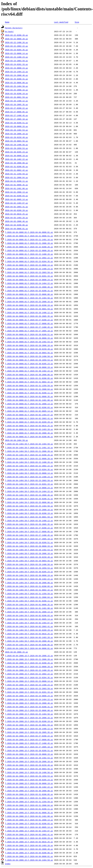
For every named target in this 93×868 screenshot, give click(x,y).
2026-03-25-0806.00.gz (16, 83)
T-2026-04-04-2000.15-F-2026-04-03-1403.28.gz (29, 845)
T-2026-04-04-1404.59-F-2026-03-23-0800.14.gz (29, 473)
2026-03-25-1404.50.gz (16, 86)
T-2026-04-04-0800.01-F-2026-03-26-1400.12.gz (29, 312)
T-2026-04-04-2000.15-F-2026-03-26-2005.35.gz (29, 732)
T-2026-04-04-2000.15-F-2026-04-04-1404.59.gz (29, 860)
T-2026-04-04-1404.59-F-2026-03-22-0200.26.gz (29, 455)
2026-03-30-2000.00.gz (16, 163)
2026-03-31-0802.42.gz (16, 170)
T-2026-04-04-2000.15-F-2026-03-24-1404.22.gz (29, 699)
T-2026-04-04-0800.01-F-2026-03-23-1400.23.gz (29, 269)
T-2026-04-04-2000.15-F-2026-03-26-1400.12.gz (29, 729)
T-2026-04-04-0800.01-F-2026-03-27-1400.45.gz (29, 327)
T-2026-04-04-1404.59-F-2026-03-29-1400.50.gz (29, 564)
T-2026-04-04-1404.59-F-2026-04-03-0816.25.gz (29, 634)
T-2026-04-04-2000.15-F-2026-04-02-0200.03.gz (29, 823)
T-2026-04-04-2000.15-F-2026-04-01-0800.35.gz (29, 813)
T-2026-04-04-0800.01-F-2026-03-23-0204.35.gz (29, 261)
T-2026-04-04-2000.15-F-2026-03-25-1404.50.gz (29, 714)
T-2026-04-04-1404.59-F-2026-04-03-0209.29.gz (29, 630)
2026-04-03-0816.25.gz (16, 214)
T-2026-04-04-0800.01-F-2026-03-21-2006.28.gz (29, 243)
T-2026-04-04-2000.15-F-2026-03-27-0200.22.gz (29, 736)
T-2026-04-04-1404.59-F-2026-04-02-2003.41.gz (29, 626)
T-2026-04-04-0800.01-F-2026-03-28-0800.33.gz (29, 338)
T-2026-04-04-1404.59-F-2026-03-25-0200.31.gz (29, 499)
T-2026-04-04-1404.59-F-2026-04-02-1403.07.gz (29, 623)
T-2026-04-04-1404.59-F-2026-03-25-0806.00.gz (29, 502)
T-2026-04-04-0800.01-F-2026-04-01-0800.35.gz (29, 396)
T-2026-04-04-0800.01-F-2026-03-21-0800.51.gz (29, 236)
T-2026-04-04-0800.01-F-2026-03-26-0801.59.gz (29, 309)
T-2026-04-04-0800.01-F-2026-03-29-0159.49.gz (29, 349)
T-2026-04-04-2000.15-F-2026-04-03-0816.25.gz (29, 842)
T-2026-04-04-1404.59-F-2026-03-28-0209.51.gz (29, 542)
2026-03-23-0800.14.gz (16, 53)
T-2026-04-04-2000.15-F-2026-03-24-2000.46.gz (29, 703)
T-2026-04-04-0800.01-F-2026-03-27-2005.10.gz (29, 331)
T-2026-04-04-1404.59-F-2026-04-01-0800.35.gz (29, 604)
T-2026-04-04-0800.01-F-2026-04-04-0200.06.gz (29, 437)
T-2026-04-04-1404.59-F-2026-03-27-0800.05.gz (29, 531)
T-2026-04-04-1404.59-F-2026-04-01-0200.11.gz (29, 601)
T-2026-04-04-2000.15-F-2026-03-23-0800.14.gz (29, 681)
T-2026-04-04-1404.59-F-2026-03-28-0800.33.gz (29, 546)
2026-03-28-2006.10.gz (16, 134)
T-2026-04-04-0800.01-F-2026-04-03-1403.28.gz (29, 429)
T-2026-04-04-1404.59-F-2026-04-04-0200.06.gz (29, 645)
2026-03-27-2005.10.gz (16, 119)
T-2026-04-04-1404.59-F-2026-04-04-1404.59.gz (29, 444)
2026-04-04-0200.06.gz (16, 225)
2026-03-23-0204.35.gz (16, 50)
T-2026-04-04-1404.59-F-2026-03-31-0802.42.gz (29, 590)
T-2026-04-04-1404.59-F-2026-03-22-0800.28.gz (29, 458)
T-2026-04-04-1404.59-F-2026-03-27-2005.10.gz (29, 539)
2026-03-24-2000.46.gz (16, 75)
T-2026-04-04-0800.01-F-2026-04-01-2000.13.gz (29, 404)
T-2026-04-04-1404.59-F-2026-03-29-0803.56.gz (29, 561)
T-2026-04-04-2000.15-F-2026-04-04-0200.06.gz (29, 853)
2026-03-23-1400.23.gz (16, 57)
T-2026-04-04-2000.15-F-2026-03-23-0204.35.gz (29, 677)
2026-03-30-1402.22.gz (16, 159)
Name (7, 22)
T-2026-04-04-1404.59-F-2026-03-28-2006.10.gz (29, 553)
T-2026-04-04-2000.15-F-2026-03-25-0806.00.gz (29, 710)
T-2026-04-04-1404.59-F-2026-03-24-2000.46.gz (29, 495)
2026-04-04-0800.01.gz (16, 229)
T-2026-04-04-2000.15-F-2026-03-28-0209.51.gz (29, 750)
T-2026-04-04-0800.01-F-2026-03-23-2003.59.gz (29, 272)
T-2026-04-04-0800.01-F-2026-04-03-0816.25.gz (29, 426)
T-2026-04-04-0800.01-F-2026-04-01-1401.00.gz (29, 400)
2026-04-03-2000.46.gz (16, 221)
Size (77, 22)
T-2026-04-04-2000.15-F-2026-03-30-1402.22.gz (29, 787)
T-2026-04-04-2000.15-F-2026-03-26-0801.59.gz (29, 725)
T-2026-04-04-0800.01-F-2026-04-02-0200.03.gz (29, 407)
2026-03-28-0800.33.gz (16, 126)
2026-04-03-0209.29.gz (16, 210)
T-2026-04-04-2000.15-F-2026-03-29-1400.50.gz (29, 772)
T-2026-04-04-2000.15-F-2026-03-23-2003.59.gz (29, 688)
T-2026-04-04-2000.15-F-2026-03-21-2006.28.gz (29, 659)
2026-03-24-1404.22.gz (16, 72)
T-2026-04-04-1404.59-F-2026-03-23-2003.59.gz (29, 480)
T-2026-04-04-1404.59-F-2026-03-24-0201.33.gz (29, 484)
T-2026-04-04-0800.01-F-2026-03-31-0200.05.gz (29, 378)
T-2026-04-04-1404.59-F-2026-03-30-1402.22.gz (29, 579)
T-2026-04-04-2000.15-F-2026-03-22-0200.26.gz (29, 663)
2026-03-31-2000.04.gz (16, 177)
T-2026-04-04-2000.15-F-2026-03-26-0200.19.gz (29, 721)
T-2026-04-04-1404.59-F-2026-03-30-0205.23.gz (29, 572)
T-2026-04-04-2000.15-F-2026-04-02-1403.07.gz (29, 831)
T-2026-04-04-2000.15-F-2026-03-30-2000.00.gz (29, 791)
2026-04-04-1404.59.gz (16, 440)
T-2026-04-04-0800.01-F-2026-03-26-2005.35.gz (29, 316)
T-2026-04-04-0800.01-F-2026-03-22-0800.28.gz (29, 250)
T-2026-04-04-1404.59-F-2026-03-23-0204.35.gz (29, 469)
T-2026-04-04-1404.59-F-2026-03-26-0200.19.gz (29, 513)
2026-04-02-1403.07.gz (16, 203)
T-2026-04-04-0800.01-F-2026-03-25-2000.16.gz (29, 302)
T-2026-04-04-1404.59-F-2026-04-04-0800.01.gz (29, 648)
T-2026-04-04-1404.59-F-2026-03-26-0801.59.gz (29, 517)
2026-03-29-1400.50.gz (16, 145)
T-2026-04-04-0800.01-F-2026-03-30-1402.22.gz (29, 371)
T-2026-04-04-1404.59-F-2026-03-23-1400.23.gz (29, 477)
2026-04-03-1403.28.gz (16, 218)
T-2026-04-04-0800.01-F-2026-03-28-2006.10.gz (29, 345)
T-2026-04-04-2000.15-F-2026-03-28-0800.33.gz (29, 754)
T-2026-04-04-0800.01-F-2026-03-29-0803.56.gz (29, 353)
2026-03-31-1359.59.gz (16, 174)
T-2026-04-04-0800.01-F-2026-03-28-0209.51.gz (29, 334)
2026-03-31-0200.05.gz (16, 166)
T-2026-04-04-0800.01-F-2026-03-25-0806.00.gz (29, 294)
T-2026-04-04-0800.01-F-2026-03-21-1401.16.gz (29, 239)
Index (8, 864)
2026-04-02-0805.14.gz (16, 199)
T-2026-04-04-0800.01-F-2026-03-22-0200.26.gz (29, 247)
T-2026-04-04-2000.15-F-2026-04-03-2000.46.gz (29, 849)
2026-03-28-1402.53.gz (16, 130)
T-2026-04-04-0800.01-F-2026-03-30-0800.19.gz (29, 367)
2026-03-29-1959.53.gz (16, 148)
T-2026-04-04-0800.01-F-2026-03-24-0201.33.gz (29, 276)
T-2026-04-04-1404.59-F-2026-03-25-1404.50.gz (29, 506)
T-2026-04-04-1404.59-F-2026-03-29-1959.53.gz (29, 568)
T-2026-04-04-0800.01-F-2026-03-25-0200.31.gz (29, 291)
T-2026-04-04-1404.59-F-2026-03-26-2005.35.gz (29, 524)
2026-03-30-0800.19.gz (16, 156)
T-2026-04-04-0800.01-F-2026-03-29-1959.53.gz (29, 360)
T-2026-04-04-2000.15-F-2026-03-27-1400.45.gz (29, 743)
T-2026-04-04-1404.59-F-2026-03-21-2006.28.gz (29, 451)
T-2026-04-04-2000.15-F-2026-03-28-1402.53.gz (29, 758)
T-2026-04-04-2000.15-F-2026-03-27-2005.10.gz (29, 747)
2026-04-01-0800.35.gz (16, 185)
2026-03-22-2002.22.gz (16, 46)
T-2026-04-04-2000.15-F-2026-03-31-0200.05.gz (29, 794)
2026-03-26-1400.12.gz (16, 101)
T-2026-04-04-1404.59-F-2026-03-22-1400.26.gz (29, 462)
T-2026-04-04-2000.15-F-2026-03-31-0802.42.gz (29, 798)
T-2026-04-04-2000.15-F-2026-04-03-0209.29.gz (29, 838)
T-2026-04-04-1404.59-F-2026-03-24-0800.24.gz (29, 488)
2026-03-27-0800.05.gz (16, 112)
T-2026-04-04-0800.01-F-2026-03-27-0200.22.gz (29, 320)
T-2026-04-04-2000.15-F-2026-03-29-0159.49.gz (29, 765)
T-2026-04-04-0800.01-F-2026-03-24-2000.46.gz (29, 287)
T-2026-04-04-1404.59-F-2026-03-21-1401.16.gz (29, 448)
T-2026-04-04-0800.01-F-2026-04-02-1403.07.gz (29, 415)
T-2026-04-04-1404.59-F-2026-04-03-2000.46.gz (29, 641)
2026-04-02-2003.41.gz (16, 207)
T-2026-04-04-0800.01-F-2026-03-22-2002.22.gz (29, 258)
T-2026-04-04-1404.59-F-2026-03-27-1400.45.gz (29, 535)
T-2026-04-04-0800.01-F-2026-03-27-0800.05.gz (29, 323)
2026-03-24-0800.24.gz (16, 68)
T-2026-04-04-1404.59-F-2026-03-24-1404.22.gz (29, 491)
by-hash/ (9, 31)
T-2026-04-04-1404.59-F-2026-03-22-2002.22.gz (29, 466)
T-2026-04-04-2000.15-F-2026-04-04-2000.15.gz (29, 656)
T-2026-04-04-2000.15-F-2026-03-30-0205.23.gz (29, 780)
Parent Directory (14, 28)
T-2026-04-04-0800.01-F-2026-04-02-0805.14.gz (29, 411)
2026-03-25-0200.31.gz (16, 79)
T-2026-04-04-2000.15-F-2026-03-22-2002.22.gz (29, 674)
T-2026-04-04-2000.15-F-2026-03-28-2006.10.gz (29, 761)
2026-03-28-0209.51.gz (16, 123)
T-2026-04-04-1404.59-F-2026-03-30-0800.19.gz (29, 575)
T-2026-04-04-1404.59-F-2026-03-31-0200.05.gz (29, 586)
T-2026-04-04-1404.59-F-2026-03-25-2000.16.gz (29, 510)
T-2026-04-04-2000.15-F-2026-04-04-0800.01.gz (29, 856)
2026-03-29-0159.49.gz (16, 137)
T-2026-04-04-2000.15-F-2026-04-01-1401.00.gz (29, 816)
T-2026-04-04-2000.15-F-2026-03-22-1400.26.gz (29, 670)
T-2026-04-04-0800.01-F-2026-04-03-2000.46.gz (29, 433)
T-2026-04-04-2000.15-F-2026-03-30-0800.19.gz (29, 783)
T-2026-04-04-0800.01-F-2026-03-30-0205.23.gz (29, 364)
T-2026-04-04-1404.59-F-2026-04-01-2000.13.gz (29, 612)
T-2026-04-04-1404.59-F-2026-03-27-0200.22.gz (29, 528)
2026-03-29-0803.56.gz (16, 141)
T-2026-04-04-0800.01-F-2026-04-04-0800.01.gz (29, 232)
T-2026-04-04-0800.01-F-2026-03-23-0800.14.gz (29, 265)
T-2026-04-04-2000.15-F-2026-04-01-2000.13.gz (29, 820)
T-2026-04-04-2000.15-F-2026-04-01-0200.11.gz (29, 809)
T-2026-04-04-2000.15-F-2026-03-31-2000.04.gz (29, 805)
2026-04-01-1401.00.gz (16, 188)
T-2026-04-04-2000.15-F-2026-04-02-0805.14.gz (29, 827)
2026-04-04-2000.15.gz (16, 652)
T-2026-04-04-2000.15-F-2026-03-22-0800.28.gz (29, 667)
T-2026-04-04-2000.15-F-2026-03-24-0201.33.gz (29, 692)
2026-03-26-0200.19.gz (16, 93)
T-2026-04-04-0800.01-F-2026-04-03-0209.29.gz (29, 422)
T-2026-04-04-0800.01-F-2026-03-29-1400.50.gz (29, 356)
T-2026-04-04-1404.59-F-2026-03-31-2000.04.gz (29, 597)
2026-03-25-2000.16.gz (16, 90)
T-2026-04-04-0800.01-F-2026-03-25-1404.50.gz (29, 298)
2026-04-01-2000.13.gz (16, 192)
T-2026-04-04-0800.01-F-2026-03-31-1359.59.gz (29, 385)
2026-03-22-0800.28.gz (16, 39)
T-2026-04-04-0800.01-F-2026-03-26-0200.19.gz (29, 305)
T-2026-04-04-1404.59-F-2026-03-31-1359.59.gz (29, 594)
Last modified (61, 22)
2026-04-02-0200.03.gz (16, 196)
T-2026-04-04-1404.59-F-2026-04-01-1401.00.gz (29, 608)
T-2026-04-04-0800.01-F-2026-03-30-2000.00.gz (29, 375)
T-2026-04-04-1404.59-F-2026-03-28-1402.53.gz (29, 550)
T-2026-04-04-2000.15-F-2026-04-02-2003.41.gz (29, 834)
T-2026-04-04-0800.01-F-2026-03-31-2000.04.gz (29, 389)
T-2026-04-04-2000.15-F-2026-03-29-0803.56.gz (29, 769)
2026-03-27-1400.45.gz (16, 115)
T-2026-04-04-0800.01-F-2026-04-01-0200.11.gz (29, 393)
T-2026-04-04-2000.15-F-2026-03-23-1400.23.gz (29, 685)
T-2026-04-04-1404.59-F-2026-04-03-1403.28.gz (29, 637)
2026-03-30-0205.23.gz (16, 152)
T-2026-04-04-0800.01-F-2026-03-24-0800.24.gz (29, 280)
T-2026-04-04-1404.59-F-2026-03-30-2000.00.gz (29, 583)
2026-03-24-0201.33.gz (16, 64)
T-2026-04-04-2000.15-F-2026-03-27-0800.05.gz (29, 740)
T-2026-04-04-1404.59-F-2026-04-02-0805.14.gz (29, 619)
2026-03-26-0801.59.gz (16, 97)
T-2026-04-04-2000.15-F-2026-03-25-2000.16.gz (29, 718)
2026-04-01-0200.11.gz (16, 181)
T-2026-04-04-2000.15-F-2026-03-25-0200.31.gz (29, 707)
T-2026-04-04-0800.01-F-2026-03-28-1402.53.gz (29, 342)
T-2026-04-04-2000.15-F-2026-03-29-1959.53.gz (29, 776)
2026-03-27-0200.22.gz (16, 108)
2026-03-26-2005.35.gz (16, 104)
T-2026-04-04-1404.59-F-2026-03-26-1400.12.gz (29, 521)
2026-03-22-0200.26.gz (16, 35)
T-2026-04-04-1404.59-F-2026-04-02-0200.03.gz (29, 615)
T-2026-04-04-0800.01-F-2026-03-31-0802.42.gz (29, 382)
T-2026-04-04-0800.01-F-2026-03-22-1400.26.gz (29, 254)
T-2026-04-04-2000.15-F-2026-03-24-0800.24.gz (29, 696)
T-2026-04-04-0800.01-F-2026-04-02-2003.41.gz (29, 418)
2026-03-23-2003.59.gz (16, 61)
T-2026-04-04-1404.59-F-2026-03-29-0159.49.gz (29, 557)
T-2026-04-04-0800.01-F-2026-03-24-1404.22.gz (29, 283)
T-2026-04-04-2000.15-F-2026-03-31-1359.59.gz (29, 802)
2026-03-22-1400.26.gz (16, 42)
